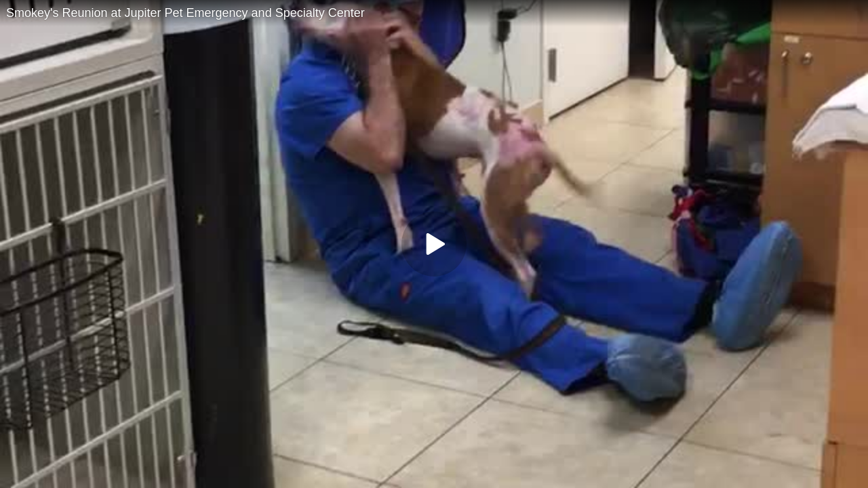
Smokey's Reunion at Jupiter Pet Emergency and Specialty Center (185, 13)
